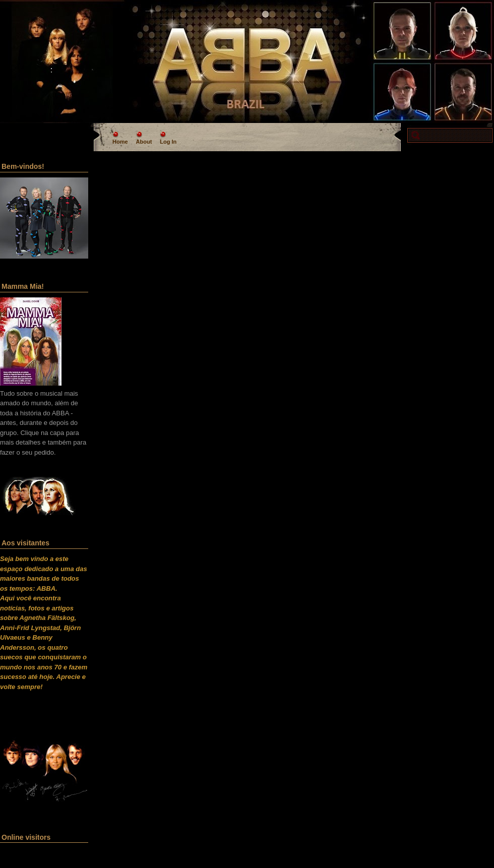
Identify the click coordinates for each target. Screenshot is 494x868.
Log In (168, 142)
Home (120, 142)
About (144, 142)
